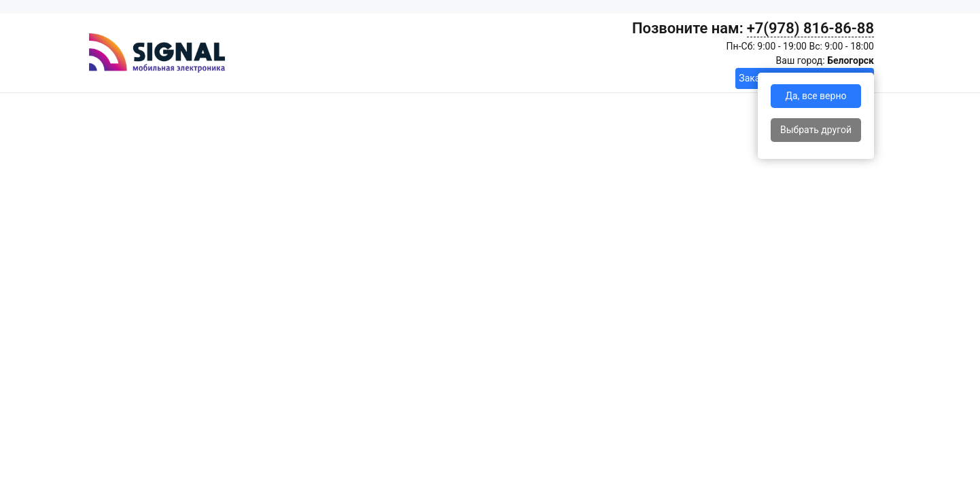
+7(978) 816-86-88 (810, 28)
